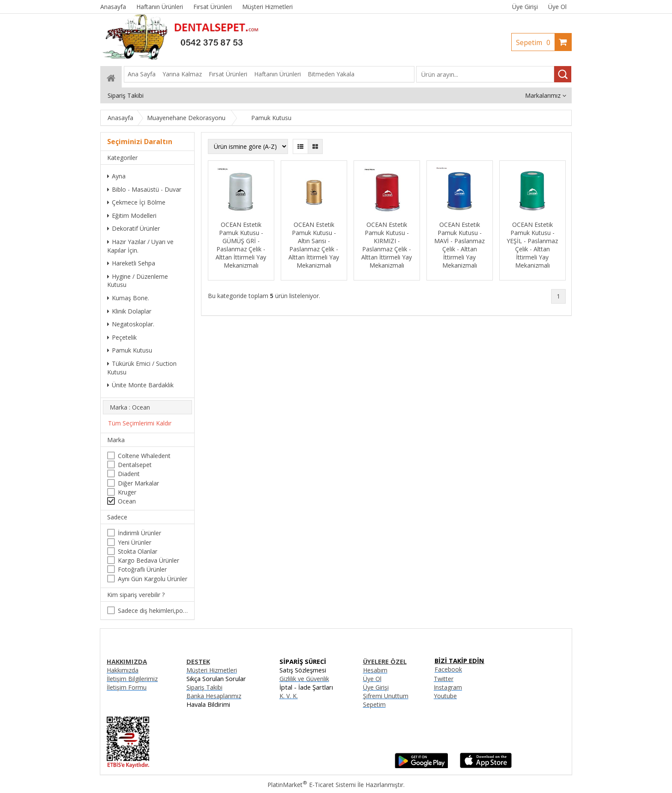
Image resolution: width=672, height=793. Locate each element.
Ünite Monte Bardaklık (140, 385)
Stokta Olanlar (138, 551)
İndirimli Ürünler (139, 533)
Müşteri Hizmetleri (212, 670)
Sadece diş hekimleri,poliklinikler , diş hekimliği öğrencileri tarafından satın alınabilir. (153, 611)
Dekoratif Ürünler (133, 228)
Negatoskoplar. (131, 324)
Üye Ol (557, 7)
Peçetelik (122, 337)
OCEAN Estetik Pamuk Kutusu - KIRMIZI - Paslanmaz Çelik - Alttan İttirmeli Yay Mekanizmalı (387, 245)
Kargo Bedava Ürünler (148, 560)
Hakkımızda (123, 670)
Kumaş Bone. (128, 298)
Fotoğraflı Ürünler (142, 569)
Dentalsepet (135, 465)
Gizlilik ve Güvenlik (304, 679)
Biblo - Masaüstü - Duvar (144, 189)
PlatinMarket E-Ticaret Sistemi (312, 785)
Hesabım (375, 670)
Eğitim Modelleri (132, 216)
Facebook (448, 669)
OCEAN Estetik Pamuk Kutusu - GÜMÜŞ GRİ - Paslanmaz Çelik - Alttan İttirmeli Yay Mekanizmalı (241, 245)
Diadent (129, 474)
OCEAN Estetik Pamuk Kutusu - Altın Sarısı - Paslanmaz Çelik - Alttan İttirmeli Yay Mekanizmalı (314, 245)
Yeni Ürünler (135, 542)
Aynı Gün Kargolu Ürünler (153, 579)
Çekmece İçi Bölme (136, 202)
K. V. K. (289, 696)
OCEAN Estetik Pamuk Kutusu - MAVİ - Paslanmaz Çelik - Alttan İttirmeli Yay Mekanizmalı (459, 245)
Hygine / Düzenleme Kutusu (138, 281)
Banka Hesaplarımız (214, 696)
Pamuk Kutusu (130, 350)
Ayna (116, 176)
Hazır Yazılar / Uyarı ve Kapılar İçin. (140, 246)
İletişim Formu (127, 687)
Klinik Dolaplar (129, 311)
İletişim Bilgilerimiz (132, 679)
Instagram (448, 687)
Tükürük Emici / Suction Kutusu (142, 368)
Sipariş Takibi (204, 687)
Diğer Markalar (138, 483)
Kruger (127, 492)
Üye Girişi (525, 7)
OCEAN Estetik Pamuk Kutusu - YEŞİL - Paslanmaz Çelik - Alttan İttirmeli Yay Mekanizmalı (532, 245)
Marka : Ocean (130, 407)
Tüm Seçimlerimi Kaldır (140, 423)
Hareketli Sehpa (131, 263)
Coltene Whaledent (144, 456)
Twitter (444, 679)
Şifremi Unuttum (386, 696)
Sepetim (535, 42)
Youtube (445, 696)
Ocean (127, 501)
